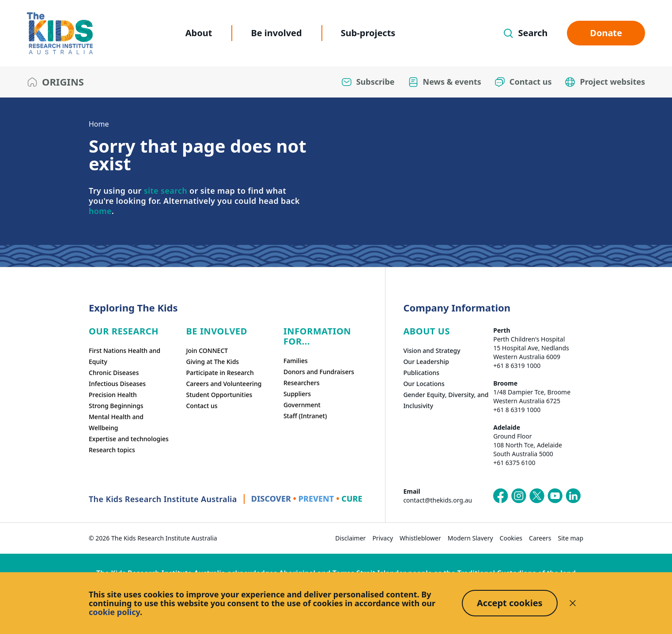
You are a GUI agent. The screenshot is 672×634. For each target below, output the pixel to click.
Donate (606, 33)
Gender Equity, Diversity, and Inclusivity (446, 400)
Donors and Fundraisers (319, 372)
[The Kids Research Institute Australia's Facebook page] (501, 496)
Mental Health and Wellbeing (116, 422)
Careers (540, 538)
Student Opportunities (219, 395)
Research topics (112, 450)
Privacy (383, 538)
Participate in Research (220, 373)
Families (296, 361)
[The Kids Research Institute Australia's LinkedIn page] (573, 496)
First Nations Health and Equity (125, 356)
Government (302, 405)
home (100, 211)
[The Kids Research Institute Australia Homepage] (60, 33)
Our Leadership (426, 362)
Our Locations (424, 384)
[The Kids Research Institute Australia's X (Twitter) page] (537, 496)
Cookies (511, 538)
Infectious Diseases (117, 384)
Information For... (317, 336)
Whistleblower (420, 538)
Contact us (202, 406)
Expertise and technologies (129, 439)
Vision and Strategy (432, 351)
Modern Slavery (470, 538)
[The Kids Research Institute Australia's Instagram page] (519, 496)
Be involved (276, 33)
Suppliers (297, 394)
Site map (571, 538)
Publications (421, 373)
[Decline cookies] (573, 603)
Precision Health (113, 395)
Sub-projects (368, 33)
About (199, 33)
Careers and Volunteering (224, 384)
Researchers (302, 383)
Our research (124, 331)
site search (166, 191)
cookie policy (114, 612)
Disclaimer (350, 538)
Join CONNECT (207, 351)
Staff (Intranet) (305, 416)
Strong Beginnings (116, 406)
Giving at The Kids (212, 362)
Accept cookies (510, 603)
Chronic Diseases (114, 373)
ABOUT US (427, 331)
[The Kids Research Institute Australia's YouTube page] (555, 496)
